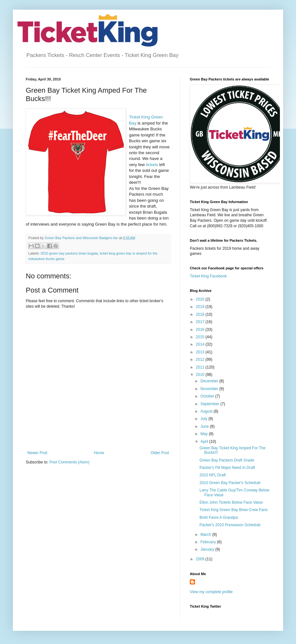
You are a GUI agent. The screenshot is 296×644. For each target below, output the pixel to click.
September (210, 404)
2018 (201, 314)
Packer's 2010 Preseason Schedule (230, 525)
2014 (201, 344)
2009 (201, 559)
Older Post (160, 453)
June (205, 426)
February (209, 542)
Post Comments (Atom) (69, 462)
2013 (201, 352)
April (205, 442)
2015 (201, 337)
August (207, 411)
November (210, 389)
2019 (201, 307)
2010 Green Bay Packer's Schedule (230, 483)
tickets (152, 165)
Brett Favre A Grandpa (219, 518)
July (204, 419)
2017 (201, 322)
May (205, 434)
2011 (201, 367)
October (208, 396)
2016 (201, 330)
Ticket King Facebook (208, 276)
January (208, 549)
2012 (201, 359)
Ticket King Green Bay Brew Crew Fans (234, 510)
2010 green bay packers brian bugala (69, 253)
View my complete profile (211, 592)
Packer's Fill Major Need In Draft (227, 468)
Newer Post (37, 453)
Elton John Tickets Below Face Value (231, 502)
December (210, 381)
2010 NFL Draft (213, 475)
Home (99, 453)
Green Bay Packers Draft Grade (227, 460)
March (206, 535)
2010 (201, 375)
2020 (201, 299)
